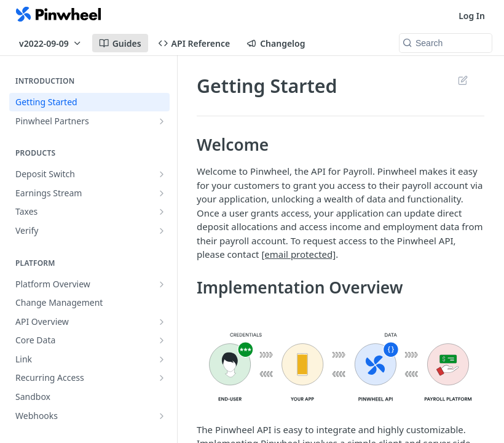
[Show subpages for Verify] (162, 231)
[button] (341, 366)
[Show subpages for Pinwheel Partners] (162, 121)
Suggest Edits (463, 80)
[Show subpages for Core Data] (162, 340)
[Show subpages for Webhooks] (162, 416)
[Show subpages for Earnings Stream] (162, 193)
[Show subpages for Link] (162, 359)
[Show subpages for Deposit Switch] (162, 174)
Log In (472, 16)
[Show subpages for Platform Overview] (162, 284)
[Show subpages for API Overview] (162, 322)
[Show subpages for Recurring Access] (162, 378)
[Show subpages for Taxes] (162, 212)
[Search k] (446, 43)
